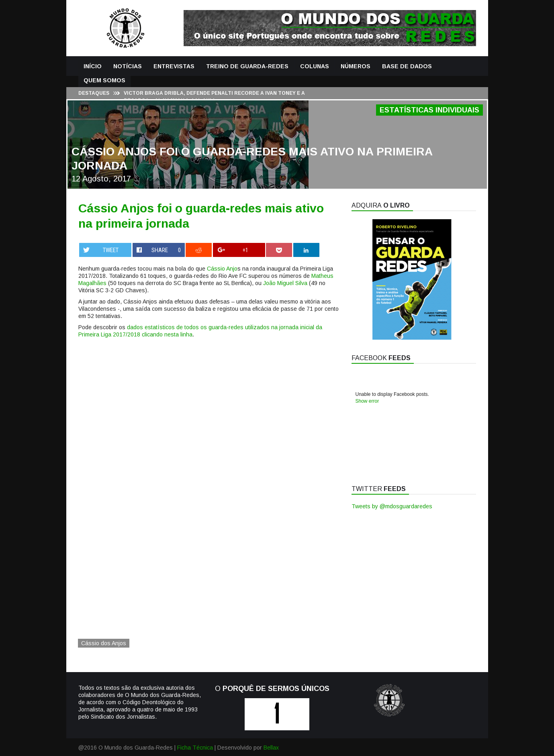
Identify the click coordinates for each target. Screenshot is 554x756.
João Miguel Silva (285, 283)
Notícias (128, 66)
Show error (367, 401)
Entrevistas (174, 66)
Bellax (271, 748)
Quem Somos (104, 80)
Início (93, 66)
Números (356, 66)
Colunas (315, 66)
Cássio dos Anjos (104, 643)
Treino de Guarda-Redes (247, 66)
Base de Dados (407, 66)
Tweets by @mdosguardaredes (392, 506)
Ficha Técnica (195, 748)
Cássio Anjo (222, 269)
